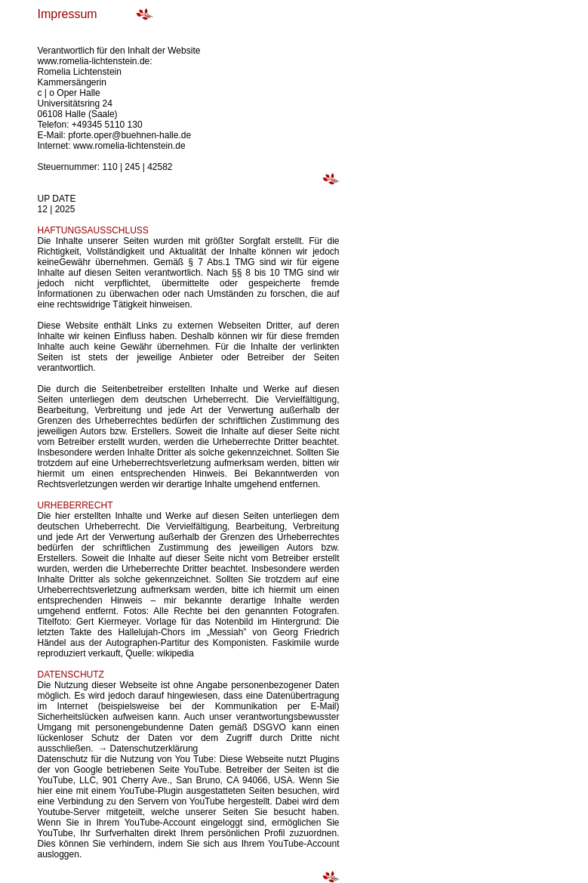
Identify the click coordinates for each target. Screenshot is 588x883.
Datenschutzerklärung (154, 749)
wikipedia (175, 653)
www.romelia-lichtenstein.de (129, 146)
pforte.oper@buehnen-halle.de (129, 135)
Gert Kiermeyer (105, 622)
